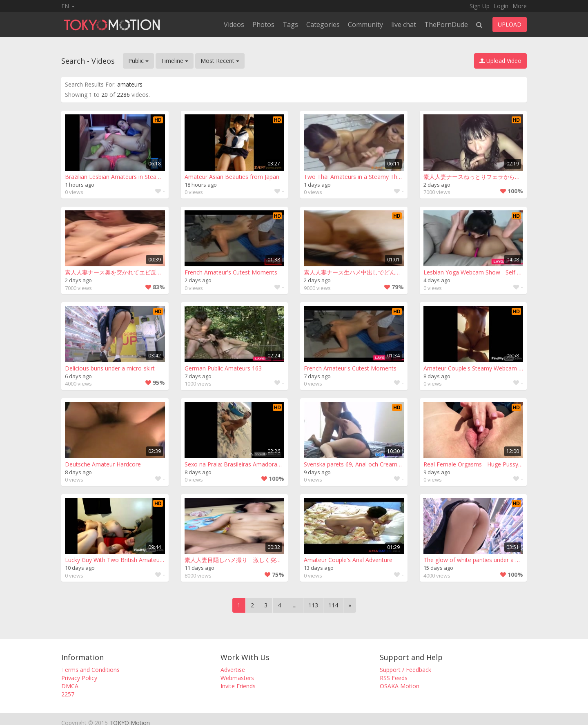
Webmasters (237, 678)
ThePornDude (446, 25)
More (520, 6)
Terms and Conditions (90, 670)
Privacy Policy (79, 678)
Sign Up (480, 6)
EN (68, 6)
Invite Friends (238, 686)
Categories (323, 25)
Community (365, 25)
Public (138, 61)
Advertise (233, 670)
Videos (234, 25)
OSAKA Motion (400, 686)
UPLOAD (510, 24)
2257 (68, 694)
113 (313, 605)
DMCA (70, 686)
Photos (263, 25)
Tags (290, 25)
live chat (404, 25)
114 (333, 605)
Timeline (175, 61)
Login (501, 6)
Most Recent (220, 61)
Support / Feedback (405, 670)
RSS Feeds (394, 678)
